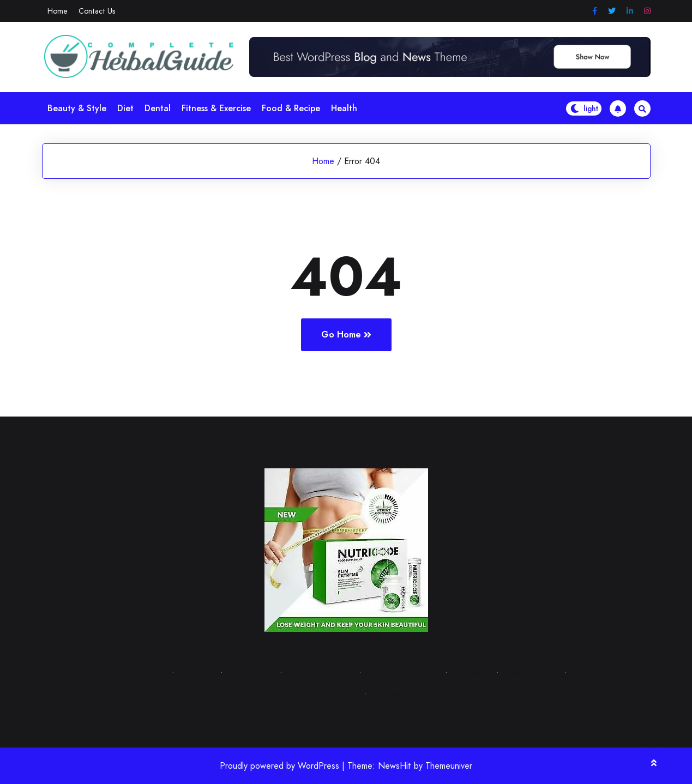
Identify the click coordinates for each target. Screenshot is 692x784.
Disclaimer (470, 672)
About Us (195, 672)
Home (58, 11)
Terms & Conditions (401, 672)
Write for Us (249, 672)
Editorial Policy (529, 672)
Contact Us (97, 11)
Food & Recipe (291, 108)
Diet (125, 108)
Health (344, 108)
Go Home (346, 334)
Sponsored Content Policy (420, 693)
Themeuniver (449, 766)
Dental (158, 108)
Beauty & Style (77, 108)
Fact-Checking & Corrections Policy (290, 693)
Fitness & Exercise (216, 108)
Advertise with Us (318, 672)
